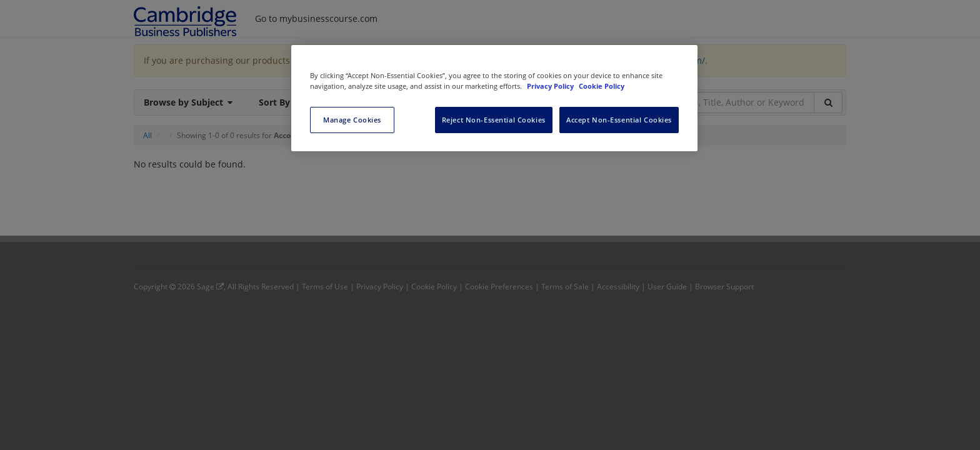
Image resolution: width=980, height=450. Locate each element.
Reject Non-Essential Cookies (494, 120)
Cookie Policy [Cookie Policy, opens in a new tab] (602, 86)
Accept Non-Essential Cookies (619, 120)
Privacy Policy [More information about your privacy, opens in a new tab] (551, 86)
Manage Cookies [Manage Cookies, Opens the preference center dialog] (352, 120)
